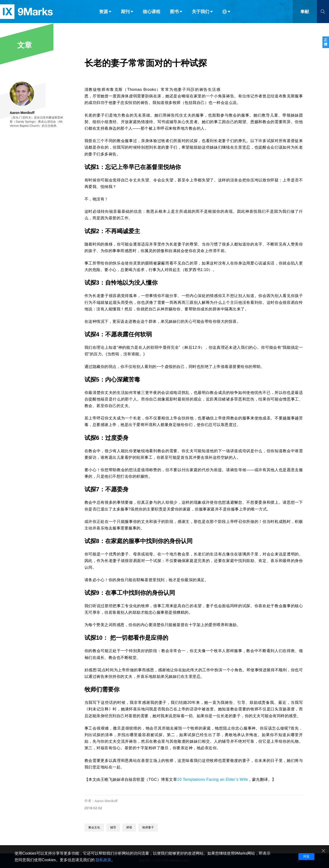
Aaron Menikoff (106, 801)
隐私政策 (103, 860)
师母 (129, 827)
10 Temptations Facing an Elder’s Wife (212, 779)
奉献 (305, 14)
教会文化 (94, 827)
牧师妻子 (148, 827)
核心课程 (152, 14)
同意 (306, 856)
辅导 (113, 827)
